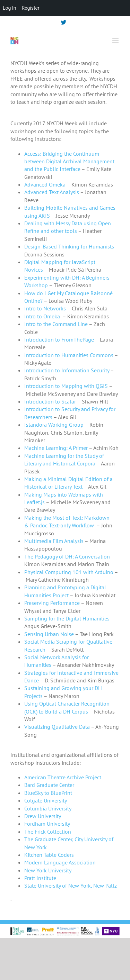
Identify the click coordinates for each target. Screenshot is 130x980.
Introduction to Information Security (67, 370)
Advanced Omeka (45, 184)
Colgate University (46, 800)
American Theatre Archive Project (63, 777)
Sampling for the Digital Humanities (67, 618)
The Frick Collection (48, 832)
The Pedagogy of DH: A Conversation (67, 556)
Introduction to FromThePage (59, 339)
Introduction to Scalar (50, 401)
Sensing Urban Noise (49, 634)
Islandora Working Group (54, 425)
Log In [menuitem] (9, 8)
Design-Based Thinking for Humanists (69, 246)
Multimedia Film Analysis (54, 541)
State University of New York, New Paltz (71, 886)
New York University (48, 870)
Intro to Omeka (42, 316)
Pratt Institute (40, 878)
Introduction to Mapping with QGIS (66, 386)
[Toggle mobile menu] (116, 40)
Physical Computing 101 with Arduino (69, 572)
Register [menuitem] (30, 8)
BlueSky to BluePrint (48, 793)
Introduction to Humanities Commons (69, 355)
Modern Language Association (60, 862)
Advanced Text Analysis (52, 192)
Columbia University (48, 808)
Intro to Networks (45, 308)
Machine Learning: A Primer (56, 448)
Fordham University (47, 824)
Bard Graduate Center (49, 785)
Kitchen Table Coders (49, 855)
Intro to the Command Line (56, 324)
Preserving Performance (52, 603)
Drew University (43, 816)
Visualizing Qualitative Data (57, 727)
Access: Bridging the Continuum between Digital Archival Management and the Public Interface (69, 161)
